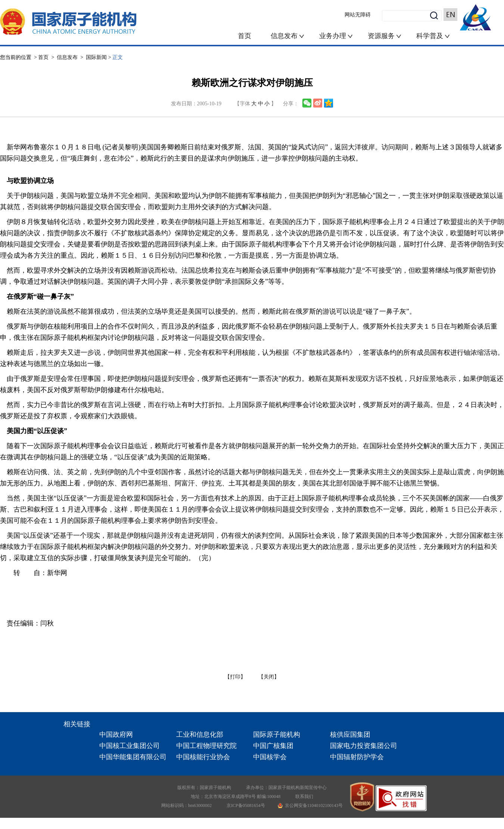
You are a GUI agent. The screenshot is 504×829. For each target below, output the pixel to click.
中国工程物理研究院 (206, 746)
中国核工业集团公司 (130, 746)
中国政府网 (116, 735)
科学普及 (433, 36)
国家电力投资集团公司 (364, 746)
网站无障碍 (358, 15)
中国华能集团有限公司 (133, 757)
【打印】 (235, 677)
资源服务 (381, 36)
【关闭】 (269, 677)
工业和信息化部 (200, 735)
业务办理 (333, 36)
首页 (245, 36)
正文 (118, 57)
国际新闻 (96, 57)
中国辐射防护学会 (357, 757)
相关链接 (77, 724)
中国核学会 (270, 757)
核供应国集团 (350, 735)
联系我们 (304, 797)
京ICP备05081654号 (246, 805)
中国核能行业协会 (203, 757)
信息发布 (285, 36)
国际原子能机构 (277, 735)
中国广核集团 (273, 746)
